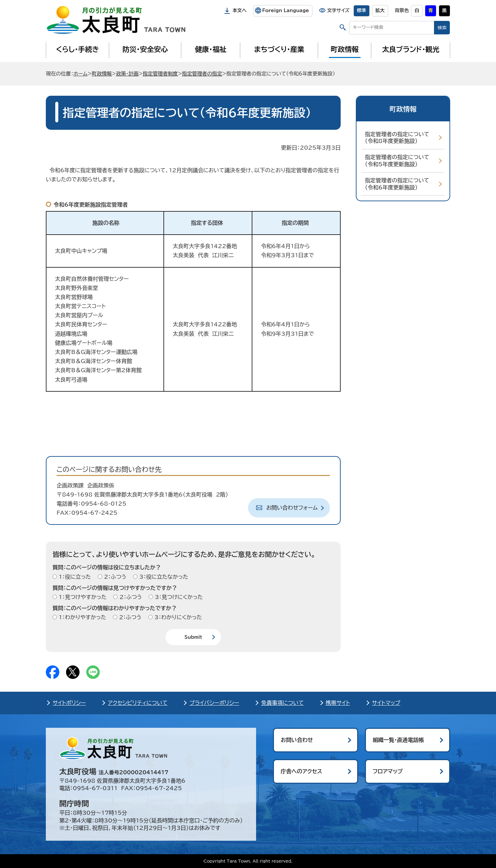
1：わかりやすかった (82, 617)
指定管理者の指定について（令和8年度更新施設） (397, 138)
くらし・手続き (77, 49)
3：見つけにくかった (178, 597)
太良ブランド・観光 (411, 49)
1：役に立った (74, 577)
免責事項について (283, 703)
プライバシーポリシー (214, 703)
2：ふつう (114, 577)
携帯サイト (338, 703)
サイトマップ (386, 703)
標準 (362, 10)
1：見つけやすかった (82, 597)
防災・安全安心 (145, 49)
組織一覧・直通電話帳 (398, 740)
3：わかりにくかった (177, 617)
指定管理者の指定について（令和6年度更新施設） (397, 184)
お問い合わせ (297, 740)
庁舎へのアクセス (301, 771)
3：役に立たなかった (163, 577)
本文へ (240, 10)
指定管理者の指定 (202, 74)
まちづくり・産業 (279, 49)
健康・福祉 (211, 49)
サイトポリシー (69, 703)
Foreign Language (286, 10)
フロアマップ (388, 771)
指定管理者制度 (160, 74)
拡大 (380, 10)
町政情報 (345, 49)
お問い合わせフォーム (292, 508)
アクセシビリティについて (138, 703)
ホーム (81, 74)
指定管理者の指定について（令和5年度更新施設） (397, 161)
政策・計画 (127, 74)
